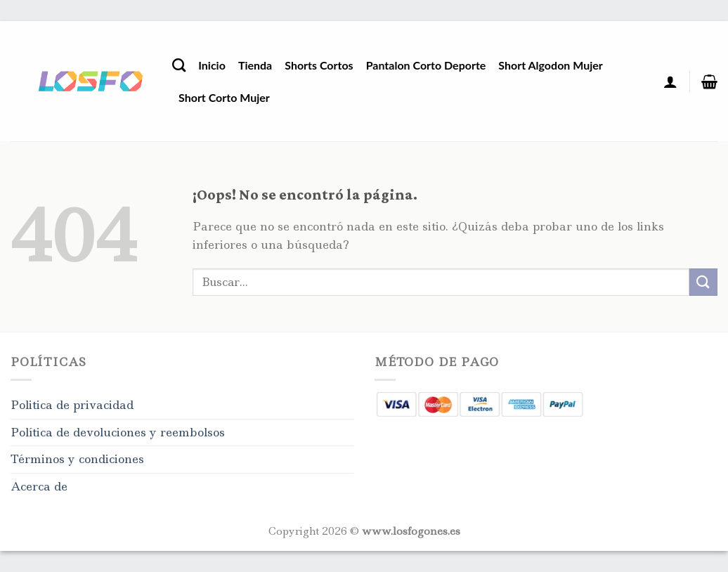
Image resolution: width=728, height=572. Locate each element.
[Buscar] (179, 65)
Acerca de (39, 486)
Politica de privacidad (72, 405)
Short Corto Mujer (224, 97)
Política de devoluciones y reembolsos (118, 432)
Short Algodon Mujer (550, 65)
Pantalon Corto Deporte (426, 65)
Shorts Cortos (319, 65)
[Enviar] (703, 282)
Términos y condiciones (77, 459)
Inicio (212, 65)
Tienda (255, 65)
